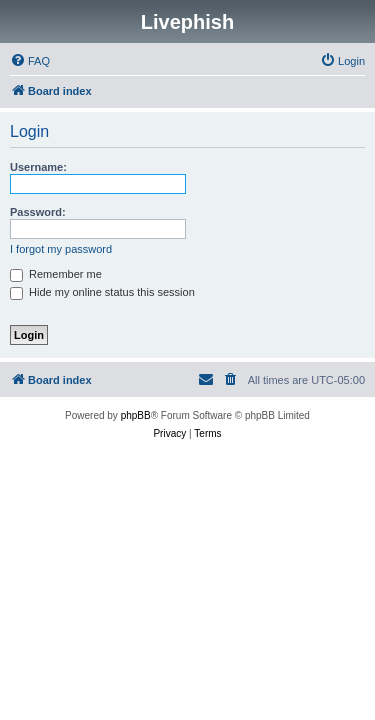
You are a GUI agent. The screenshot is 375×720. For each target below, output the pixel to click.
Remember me (56, 274)
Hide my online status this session (102, 292)
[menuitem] (30, 61)
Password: (38, 212)
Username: (38, 167)
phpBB (136, 415)
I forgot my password (61, 249)
